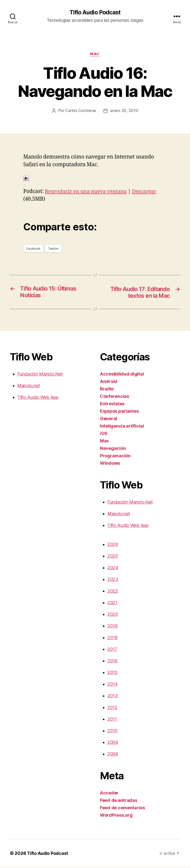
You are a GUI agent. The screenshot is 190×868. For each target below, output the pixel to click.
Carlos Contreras (81, 111)
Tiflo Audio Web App (38, 398)
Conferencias (115, 397)
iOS (104, 434)
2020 (113, 615)
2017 (112, 650)
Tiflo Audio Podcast (95, 12)
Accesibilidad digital (122, 375)
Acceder (109, 794)
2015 (112, 673)
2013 (113, 696)
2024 (113, 568)
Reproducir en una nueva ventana (87, 192)
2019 (112, 627)
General (108, 419)
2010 (112, 731)
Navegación (113, 449)
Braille (107, 390)
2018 (112, 638)
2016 (112, 662)
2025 (113, 557)
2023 (113, 580)
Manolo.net (29, 386)
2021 (112, 603)
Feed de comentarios (122, 808)
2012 (112, 708)
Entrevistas (112, 404)
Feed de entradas (119, 801)
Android (109, 382)
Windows (110, 464)
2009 (113, 743)
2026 (113, 545)
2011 (112, 720)
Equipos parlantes (119, 412)
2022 (113, 592)
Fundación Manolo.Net (40, 375)
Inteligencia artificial (122, 427)
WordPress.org (116, 816)
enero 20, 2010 (124, 111)
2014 (112, 685)
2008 (113, 755)
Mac (95, 54)
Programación (115, 456)
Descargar (147, 192)
